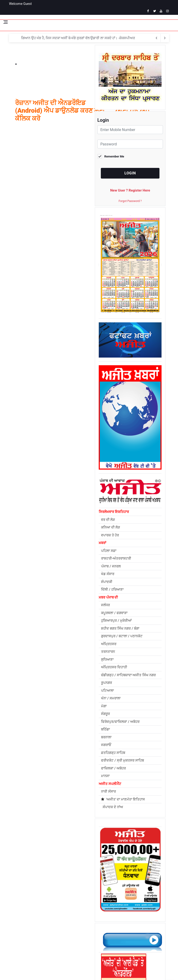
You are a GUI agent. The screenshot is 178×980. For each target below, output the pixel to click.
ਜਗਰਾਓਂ (106, 745)
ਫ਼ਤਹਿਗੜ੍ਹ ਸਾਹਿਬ (113, 753)
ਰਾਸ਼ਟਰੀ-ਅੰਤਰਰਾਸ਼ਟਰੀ (116, 558)
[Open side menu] (6, 22)
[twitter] (154, 11)
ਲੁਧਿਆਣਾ (107, 660)
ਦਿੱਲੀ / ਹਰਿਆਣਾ (112, 589)
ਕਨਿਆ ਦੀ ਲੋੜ (111, 527)
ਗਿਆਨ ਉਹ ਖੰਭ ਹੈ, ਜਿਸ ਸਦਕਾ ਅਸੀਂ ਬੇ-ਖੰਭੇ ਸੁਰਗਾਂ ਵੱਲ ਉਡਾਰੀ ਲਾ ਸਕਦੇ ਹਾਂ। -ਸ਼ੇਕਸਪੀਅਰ (78, 38)
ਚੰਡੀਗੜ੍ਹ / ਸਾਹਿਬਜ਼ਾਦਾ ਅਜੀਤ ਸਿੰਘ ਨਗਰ (128, 675)
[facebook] (148, 11)
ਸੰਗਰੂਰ (105, 714)
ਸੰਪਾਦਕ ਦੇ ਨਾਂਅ (112, 807)
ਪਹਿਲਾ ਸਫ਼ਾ (109, 551)
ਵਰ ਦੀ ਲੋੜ (108, 520)
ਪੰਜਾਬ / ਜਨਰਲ (111, 566)
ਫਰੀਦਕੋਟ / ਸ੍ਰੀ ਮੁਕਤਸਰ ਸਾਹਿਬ (122, 760)
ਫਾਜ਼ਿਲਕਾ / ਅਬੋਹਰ (113, 768)
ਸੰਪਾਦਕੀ (107, 582)
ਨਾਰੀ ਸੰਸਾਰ (108, 791)
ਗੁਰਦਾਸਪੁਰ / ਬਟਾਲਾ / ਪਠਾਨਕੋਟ (122, 636)
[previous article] (165, 38)
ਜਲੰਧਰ (105, 605)
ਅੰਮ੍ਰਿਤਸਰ (109, 644)
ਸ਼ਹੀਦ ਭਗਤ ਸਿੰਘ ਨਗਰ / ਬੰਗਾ (120, 628)
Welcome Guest (20, 4)
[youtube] (161, 11)
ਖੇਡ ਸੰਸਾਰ (108, 574)
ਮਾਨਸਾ (105, 776)
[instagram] (167, 11)
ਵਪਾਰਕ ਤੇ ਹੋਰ (110, 535)
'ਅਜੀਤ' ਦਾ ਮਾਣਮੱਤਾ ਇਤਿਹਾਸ (123, 799)
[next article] (156, 38)
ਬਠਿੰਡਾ (105, 729)
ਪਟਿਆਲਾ (107, 691)
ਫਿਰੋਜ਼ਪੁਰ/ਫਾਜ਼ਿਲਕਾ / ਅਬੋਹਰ (120, 722)
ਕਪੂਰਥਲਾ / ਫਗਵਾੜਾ (114, 613)
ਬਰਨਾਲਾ (106, 737)
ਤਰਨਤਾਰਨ (108, 652)
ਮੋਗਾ (104, 706)
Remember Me (114, 156)
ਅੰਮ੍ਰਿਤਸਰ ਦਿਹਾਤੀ (114, 667)
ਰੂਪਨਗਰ (106, 683)
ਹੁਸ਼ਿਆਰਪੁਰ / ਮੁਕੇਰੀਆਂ (116, 621)
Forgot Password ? (130, 201)
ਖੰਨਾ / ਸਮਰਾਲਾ (111, 698)
